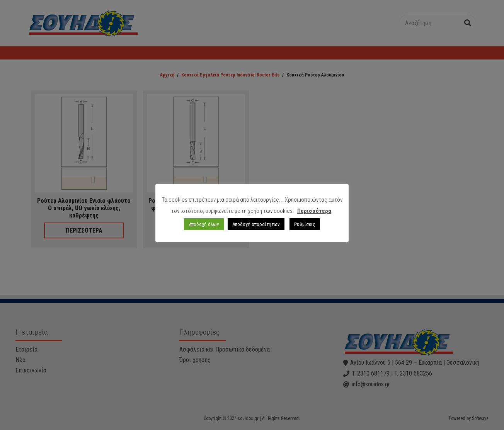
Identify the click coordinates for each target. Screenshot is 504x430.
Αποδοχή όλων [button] (204, 224)
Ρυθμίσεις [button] (305, 224)
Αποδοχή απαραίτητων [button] (256, 224)
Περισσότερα (314, 211)
